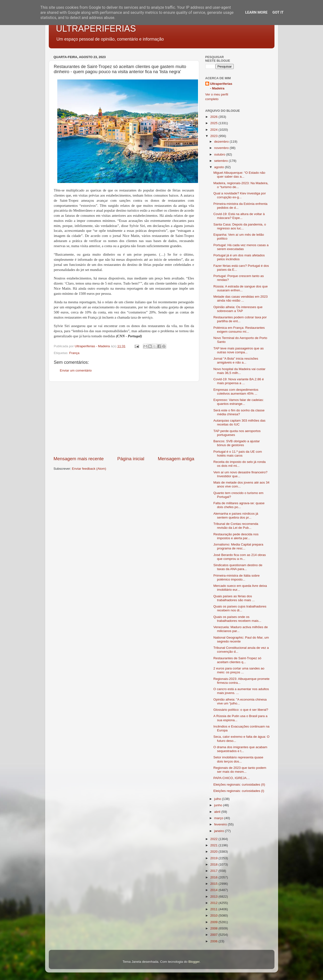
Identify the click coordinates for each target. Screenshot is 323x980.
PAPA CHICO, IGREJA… (232, 778)
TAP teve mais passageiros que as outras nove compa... (238, 350)
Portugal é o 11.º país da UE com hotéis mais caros (238, 454)
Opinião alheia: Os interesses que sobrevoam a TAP (238, 309)
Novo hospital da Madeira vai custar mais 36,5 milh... (239, 371)
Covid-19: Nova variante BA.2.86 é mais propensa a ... (239, 381)
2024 (214, 130)
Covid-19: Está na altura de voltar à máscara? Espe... (239, 216)
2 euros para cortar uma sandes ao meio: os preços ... (239, 670)
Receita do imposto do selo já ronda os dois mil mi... (239, 464)
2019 (214, 858)
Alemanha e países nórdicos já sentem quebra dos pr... (236, 516)
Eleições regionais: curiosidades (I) (239, 791)
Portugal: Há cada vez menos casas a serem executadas (241, 247)
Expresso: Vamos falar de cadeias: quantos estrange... (239, 402)
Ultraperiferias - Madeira (221, 86)
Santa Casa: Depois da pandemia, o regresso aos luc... (240, 226)
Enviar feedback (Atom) (89, 469)
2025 (214, 123)
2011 (214, 909)
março (219, 818)
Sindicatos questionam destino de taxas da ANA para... (238, 567)
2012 (214, 903)
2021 (214, 845)
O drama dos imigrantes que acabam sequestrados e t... (240, 749)
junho (219, 805)
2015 (214, 884)
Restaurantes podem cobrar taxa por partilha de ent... (240, 319)
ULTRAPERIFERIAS (96, 29)
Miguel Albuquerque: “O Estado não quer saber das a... (239, 175)
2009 (214, 922)
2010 (214, 915)
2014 (214, 890)
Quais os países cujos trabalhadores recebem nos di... (240, 608)
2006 (214, 941)
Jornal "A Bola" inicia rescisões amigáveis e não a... (236, 360)
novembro (222, 148)
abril (218, 812)
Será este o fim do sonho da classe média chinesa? (239, 412)
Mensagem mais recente (79, 459)
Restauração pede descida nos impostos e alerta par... (236, 536)
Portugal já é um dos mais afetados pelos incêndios (239, 257)
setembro (222, 161)
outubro (220, 154)
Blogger (194, 962)
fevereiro (221, 824)
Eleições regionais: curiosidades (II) (239, 785)
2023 (214, 136)
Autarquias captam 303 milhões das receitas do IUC (239, 422)
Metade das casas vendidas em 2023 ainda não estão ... (240, 299)
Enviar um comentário (76, 370)
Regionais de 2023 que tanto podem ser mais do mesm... (240, 770)
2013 (214, 897)
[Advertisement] (124, 419)
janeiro (220, 831)
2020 (214, 852)
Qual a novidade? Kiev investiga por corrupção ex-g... (240, 195)
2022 (214, 839)
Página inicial (131, 459)
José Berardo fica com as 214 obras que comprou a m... (240, 557)
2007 (214, 935)
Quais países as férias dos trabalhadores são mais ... (234, 598)
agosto (220, 167)
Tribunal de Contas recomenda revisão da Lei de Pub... (236, 526)
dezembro (222, 142)
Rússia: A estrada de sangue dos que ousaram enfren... (240, 288)
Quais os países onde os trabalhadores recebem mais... (237, 619)
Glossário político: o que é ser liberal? (241, 710)
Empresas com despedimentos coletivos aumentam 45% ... (236, 392)
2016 (214, 877)
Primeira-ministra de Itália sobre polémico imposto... (236, 577)
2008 (214, 928)
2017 (214, 871)
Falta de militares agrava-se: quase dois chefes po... (239, 505)
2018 (214, 864)
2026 (214, 117)
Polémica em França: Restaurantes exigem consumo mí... (239, 330)
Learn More (256, 12)
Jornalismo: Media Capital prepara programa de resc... (238, 546)
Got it (278, 12)
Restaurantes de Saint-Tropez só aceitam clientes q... (237, 660)
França (74, 353)
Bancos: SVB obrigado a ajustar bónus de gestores (236, 443)
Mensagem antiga (176, 459)
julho (218, 799)
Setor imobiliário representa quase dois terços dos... (238, 759)
